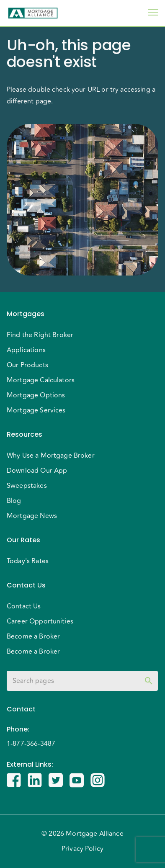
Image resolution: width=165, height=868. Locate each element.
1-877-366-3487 (31, 744)
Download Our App (37, 471)
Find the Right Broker (40, 335)
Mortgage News (32, 516)
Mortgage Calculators (41, 380)
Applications (26, 350)
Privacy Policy (82, 849)
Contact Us (24, 606)
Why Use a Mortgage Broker (51, 456)
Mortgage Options (36, 395)
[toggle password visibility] (149, 681)
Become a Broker (33, 636)
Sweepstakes (27, 486)
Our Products (27, 365)
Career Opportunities (40, 621)
